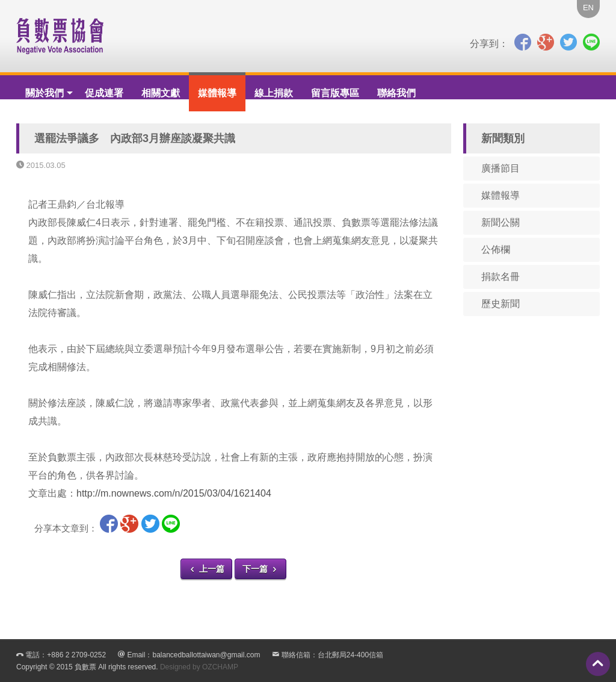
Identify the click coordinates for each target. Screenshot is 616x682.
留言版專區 (335, 93)
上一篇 (206, 569)
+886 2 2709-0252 (76, 655)
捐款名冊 (500, 277)
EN (588, 8)
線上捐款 (274, 93)
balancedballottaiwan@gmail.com (206, 655)
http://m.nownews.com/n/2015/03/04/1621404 (174, 493)
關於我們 (45, 93)
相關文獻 (161, 93)
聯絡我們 (396, 93)
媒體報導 (217, 93)
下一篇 (260, 569)
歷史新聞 (500, 304)
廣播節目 (500, 168)
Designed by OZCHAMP (199, 667)
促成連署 (104, 93)
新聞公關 (500, 222)
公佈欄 (496, 250)
